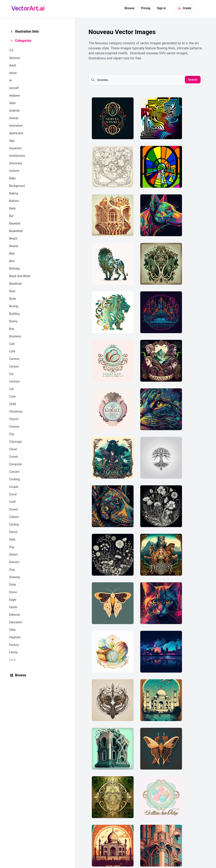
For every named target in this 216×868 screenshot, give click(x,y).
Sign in (161, 8)
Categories (23, 41)
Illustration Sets (27, 31)
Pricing (146, 8)
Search (193, 80)
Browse (129, 8)
